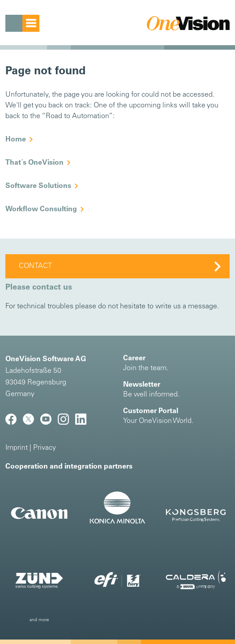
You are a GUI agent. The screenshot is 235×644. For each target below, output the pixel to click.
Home (16, 140)
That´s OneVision (34, 163)
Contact (35, 266)
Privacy (45, 448)
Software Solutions (38, 186)
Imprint (17, 448)
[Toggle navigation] (22, 23)
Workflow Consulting (41, 209)
